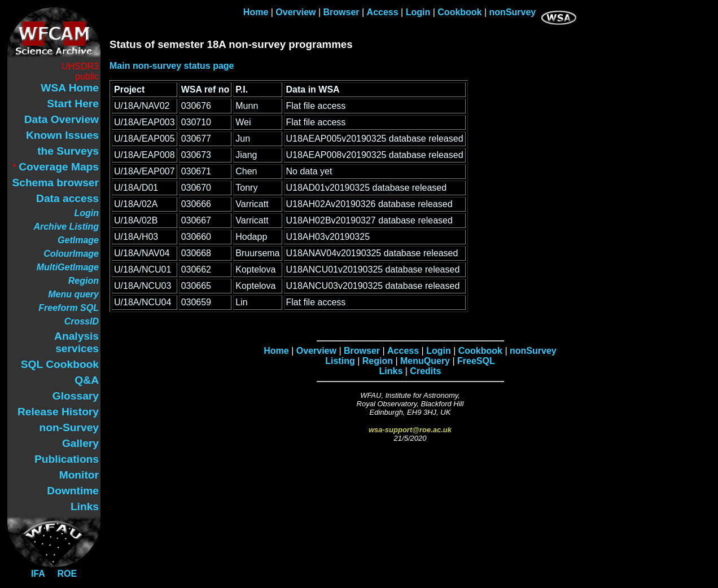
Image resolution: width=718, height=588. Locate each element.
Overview (295, 12)
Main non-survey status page (172, 66)
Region (378, 361)
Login (418, 12)
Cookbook (459, 12)
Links (391, 371)
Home (256, 12)
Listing (340, 361)
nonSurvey (513, 12)
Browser (342, 12)
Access (383, 12)
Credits (425, 371)
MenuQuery (425, 361)
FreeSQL (476, 361)
